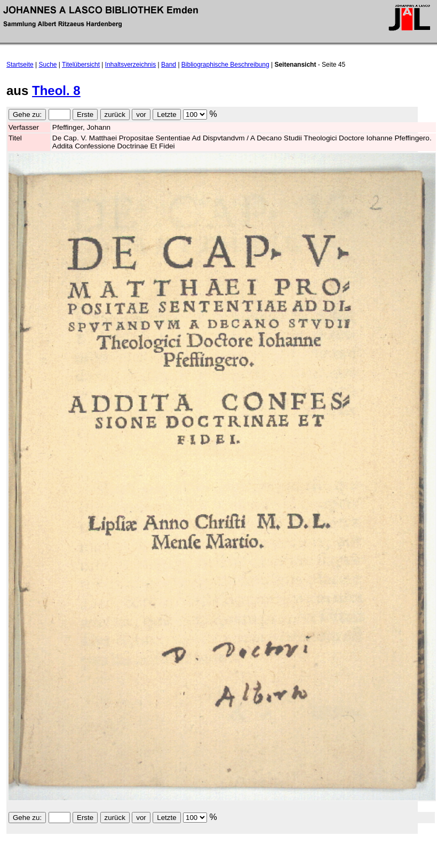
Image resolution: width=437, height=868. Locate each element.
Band (169, 65)
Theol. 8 (56, 90)
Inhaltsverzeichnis (130, 65)
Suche (48, 65)
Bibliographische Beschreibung (225, 65)
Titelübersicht (81, 65)
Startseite (20, 65)
